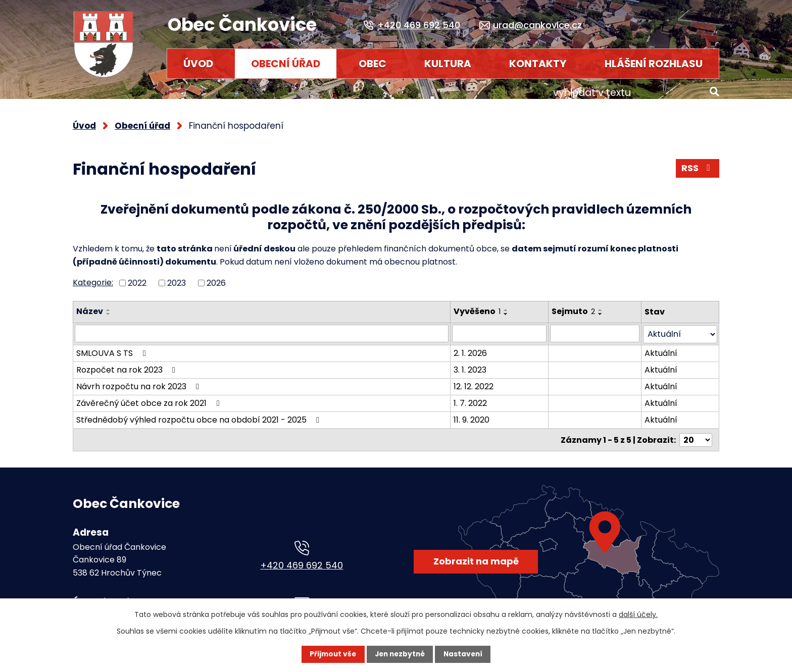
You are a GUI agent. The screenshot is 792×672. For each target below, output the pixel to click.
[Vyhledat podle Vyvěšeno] (500, 327)
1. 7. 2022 (471, 396)
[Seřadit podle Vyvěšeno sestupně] (507, 308)
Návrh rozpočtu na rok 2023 (139, 379)
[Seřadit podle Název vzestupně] (109, 304)
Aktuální (662, 346)
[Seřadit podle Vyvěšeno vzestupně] (507, 304)
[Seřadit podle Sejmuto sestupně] (602, 308)
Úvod (198, 64)
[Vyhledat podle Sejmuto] (596, 327)
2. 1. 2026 (471, 346)
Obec (373, 64)
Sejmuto (574, 306)
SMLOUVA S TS (113, 346)
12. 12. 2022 (475, 379)
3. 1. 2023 (471, 363)
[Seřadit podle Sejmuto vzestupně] (602, 304)
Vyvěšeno (478, 306)
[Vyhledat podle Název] (262, 327)
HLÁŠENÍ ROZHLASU (654, 64)
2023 (177, 277)
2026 (216, 277)
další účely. (638, 614)
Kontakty (538, 64)
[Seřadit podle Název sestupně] (109, 308)
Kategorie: (93, 276)
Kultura (448, 64)
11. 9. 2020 (473, 413)
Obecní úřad (286, 64)
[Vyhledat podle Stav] (681, 327)
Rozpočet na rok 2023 (128, 363)
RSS (697, 163)
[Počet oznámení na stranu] (696, 432)
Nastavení (465, 654)
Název (90, 306)
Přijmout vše (331, 654)
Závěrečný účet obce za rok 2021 (150, 396)
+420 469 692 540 (302, 558)
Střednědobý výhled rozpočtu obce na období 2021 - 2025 (200, 413)
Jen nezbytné (400, 654)
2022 (137, 277)
